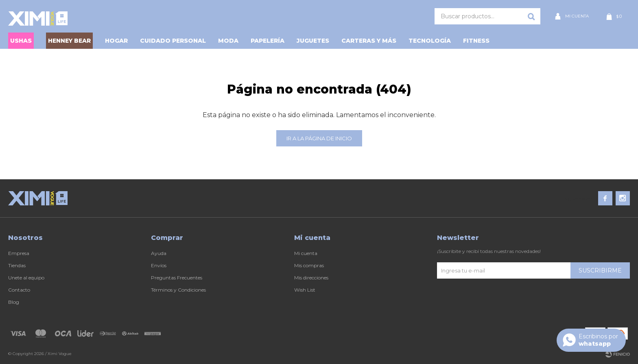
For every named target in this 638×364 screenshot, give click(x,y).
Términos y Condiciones (178, 290)
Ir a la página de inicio (319, 138)
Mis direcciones (311, 278)
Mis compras (309, 265)
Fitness (476, 41)
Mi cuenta (306, 253)
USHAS (21, 41)
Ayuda (159, 253)
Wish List (305, 290)
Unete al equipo (26, 278)
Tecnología (430, 41)
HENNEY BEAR (69, 41)
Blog (14, 302)
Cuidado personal (173, 41)
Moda (228, 41)
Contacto (19, 290)
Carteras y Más (369, 41)
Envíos (159, 265)
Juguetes (313, 41)
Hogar (116, 41)
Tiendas (17, 265)
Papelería (268, 41)
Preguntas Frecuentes (177, 278)
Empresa (19, 253)
